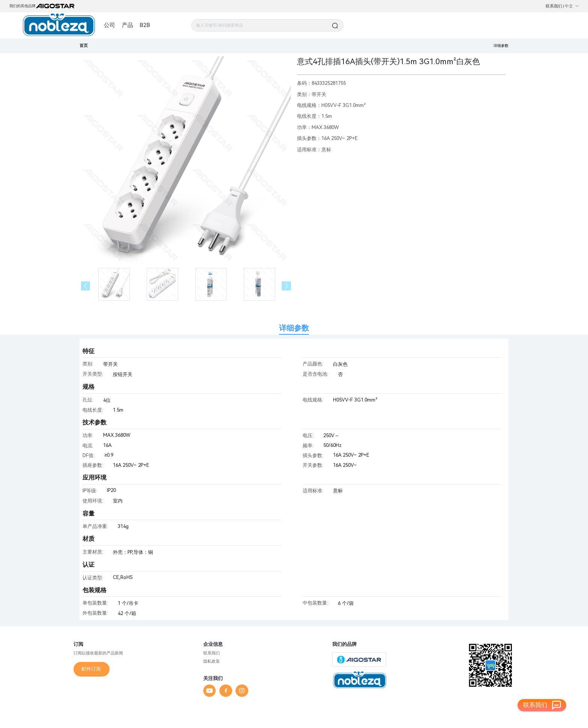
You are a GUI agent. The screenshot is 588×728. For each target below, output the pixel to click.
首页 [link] (84, 45)
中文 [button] (572, 6)
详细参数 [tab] (294, 328)
